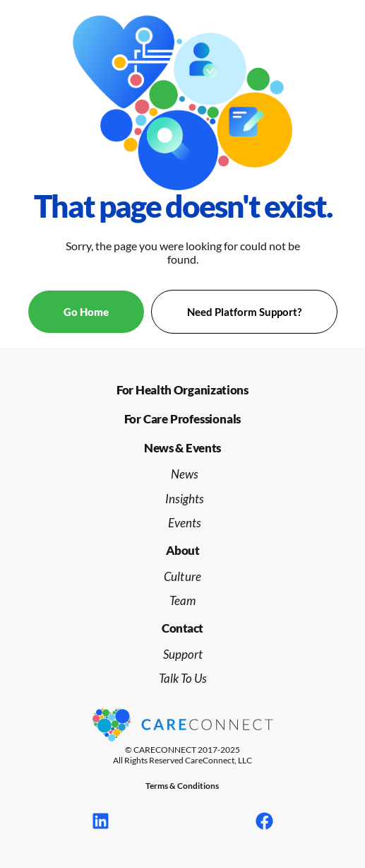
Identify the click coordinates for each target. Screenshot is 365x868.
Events (185, 523)
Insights (185, 499)
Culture (182, 576)
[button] (182, 448)
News (185, 474)
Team (182, 600)
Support (183, 654)
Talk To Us (183, 678)
